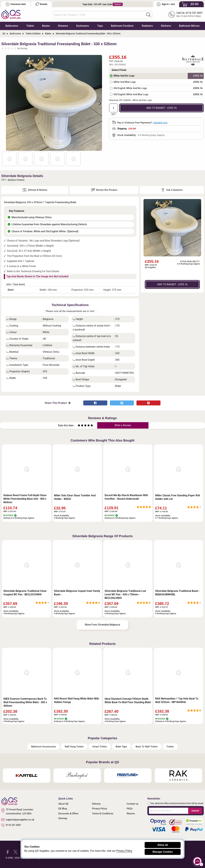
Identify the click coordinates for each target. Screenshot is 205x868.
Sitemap (63, 818)
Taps (100, 26)
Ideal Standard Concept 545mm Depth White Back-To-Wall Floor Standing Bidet (128, 701)
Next (98, 103)
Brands (41, 4)
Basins (46, 26)
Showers (63, 26)
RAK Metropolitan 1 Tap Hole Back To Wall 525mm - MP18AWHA (177, 700)
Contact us (133, 804)
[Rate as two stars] (81, 426)
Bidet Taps (121, 747)
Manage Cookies (163, 852)
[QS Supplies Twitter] (15, 852)
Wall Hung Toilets (74, 747)
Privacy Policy (100, 809)
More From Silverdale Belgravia (102, 625)
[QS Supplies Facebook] (8, 852)
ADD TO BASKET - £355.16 (161, 108)
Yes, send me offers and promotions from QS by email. (177, 803)
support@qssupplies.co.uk (18, 820)
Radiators (147, 26)
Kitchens (166, 26)
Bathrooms (12, 26)
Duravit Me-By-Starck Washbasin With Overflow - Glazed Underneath (126, 497)
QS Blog (63, 809)
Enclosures (83, 26)
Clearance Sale (16, 4)
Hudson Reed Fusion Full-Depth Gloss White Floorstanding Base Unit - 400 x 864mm (25, 499)
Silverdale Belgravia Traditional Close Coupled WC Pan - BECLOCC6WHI (25, 593)
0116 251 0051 (11, 825)
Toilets (30, 26)
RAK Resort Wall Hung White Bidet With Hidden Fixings (76, 700)
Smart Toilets (100, 747)
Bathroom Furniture (122, 26)
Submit (195, 811)
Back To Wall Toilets (147, 747)
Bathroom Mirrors (189, 26)
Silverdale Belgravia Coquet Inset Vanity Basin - (77, 593)
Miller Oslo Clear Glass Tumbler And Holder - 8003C (75, 497)
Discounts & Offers (68, 814)
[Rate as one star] (79, 426)
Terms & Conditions (103, 814)
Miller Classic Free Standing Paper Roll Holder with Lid (178, 497)
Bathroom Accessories (44, 747)
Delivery (96, 804)
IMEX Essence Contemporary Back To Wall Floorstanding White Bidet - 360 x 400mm (25, 702)
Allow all (163, 845)
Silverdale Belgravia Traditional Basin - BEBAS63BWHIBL (177, 593)
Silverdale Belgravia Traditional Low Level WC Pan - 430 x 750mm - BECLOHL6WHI (125, 594)
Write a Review (123, 425)
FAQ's (130, 809)
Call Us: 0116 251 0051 (190, 13)
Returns (131, 814)
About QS (63, 804)
